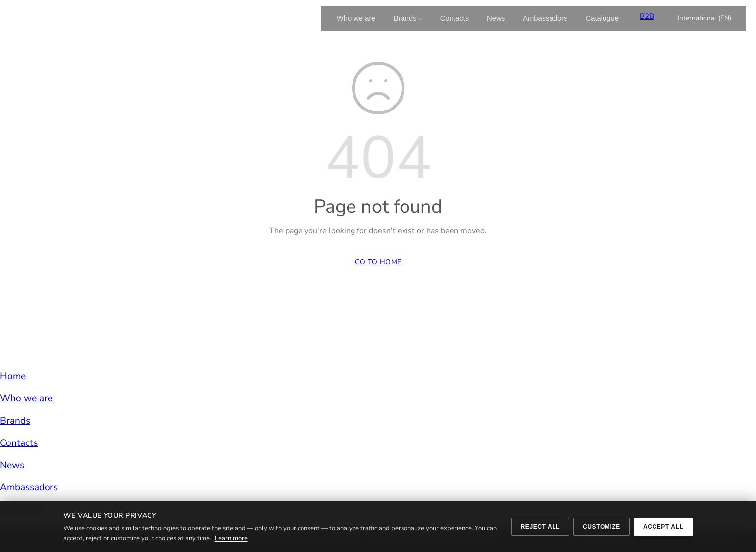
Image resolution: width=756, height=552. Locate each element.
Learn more (231, 538)
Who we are (356, 18)
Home (13, 376)
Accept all (663, 527)
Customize (602, 527)
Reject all (541, 527)
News (496, 18)
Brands (405, 18)
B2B (647, 16)
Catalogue (602, 18)
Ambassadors (545, 18)
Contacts (454, 18)
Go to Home (378, 262)
